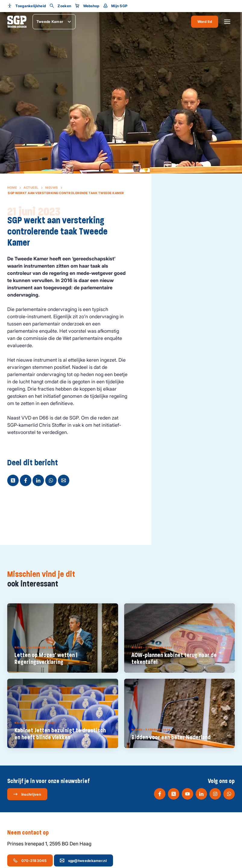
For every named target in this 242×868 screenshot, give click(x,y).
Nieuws (52, 187)
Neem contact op (31, 833)
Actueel (31, 187)
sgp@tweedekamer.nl (83, 860)
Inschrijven (27, 794)
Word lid (205, 22)
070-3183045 (30, 860)
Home (12, 187)
